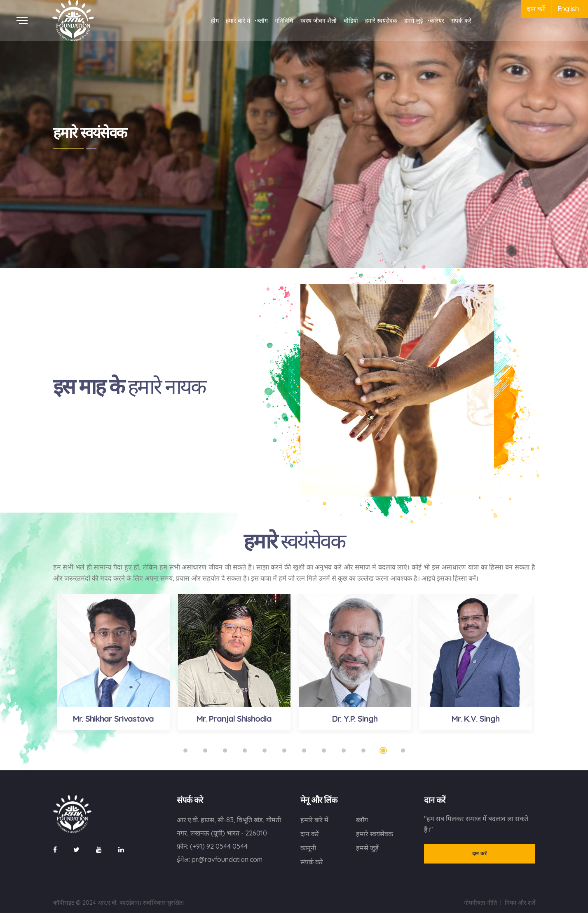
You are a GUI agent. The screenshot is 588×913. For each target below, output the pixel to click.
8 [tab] (324, 751)
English (568, 9)
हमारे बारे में (314, 820)
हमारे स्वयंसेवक (375, 834)
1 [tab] (185, 751)
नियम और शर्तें (520, 903)
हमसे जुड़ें (367, 848)
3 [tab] (225, 751)
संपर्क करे (312, 862)
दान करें (536, 9)
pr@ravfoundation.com (227, 859)
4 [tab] (245, 751)
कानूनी (308, 848)
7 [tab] (304, 751)
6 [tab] (284, 751)
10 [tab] (363, 751)
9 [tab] (344, 751)
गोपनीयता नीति (480, 903)
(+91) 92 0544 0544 (219, 846)
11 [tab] (383, 751)
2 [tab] (205, 751)
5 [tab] (265, 751)
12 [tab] (403, 751)
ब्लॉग (362, 820)
